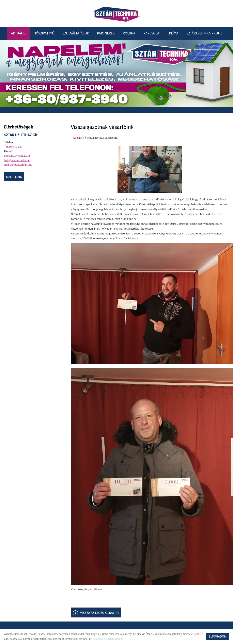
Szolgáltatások (76, 33)
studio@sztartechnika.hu (18, 164)
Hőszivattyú (44, 33)
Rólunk (129, 33)
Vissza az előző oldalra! (100, 613)
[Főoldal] (116, 14)
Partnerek (106, 33)
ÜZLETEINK (14, 176)
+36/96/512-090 (13, 146)
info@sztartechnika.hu (17, 155)
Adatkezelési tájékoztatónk (108, 639)
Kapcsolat (152, 33)
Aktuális (18, 33)
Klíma (174, 33)
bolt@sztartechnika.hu (17, 160)
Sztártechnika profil (204, 33)
